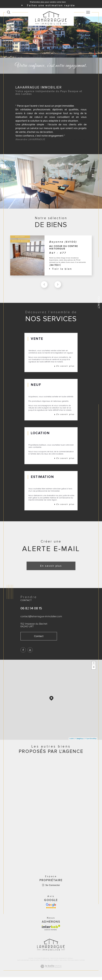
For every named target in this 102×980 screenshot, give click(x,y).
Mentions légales (46, 963)
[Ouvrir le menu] (88, 12)
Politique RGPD (73, 963)
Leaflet (72, 741)
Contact (99, 302)
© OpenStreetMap (91, 741)
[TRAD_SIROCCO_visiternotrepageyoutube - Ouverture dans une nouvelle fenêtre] (30, 652)
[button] (58, 285)
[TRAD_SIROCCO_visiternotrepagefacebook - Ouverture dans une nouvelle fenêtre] (23, 652)
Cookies (82, 963)
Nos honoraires (23, 963)
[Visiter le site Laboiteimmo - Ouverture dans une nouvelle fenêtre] (51, 972)
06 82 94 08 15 (31, 610)
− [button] (94, 670)
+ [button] (94, 666)
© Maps (79, 741)
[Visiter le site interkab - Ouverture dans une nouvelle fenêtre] (51, 930)
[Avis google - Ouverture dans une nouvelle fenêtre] (51, 909)
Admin (56, 963)
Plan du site (34, 963)
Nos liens (63, 963)
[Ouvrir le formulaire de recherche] (9, 12)
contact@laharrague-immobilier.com (41, 619)
